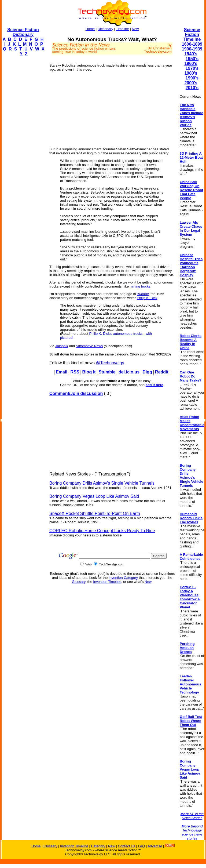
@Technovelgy (110, 363)
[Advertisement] (23, 141)
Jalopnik (62, 346)
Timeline (122, 29)
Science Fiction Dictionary (23, 32)
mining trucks (140, 286)
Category (98, 846)
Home (90, 29)
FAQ (141, 846)
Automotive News (89, 346)
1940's (191, 54)
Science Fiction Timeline (192, 34)
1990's (192, 78)
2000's (191, 83)
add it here (154, 385)
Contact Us (126, 846)
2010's (192, 88)
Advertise (155, 846)
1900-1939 (192, 49)
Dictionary (105, 29)
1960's (191, 63)
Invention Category (123, 578)
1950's (192, 59)
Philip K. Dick (147, 298)
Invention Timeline (107, 582)
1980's (191, 73)
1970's (192, 68)
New (135, 29)
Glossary (79, 582)
